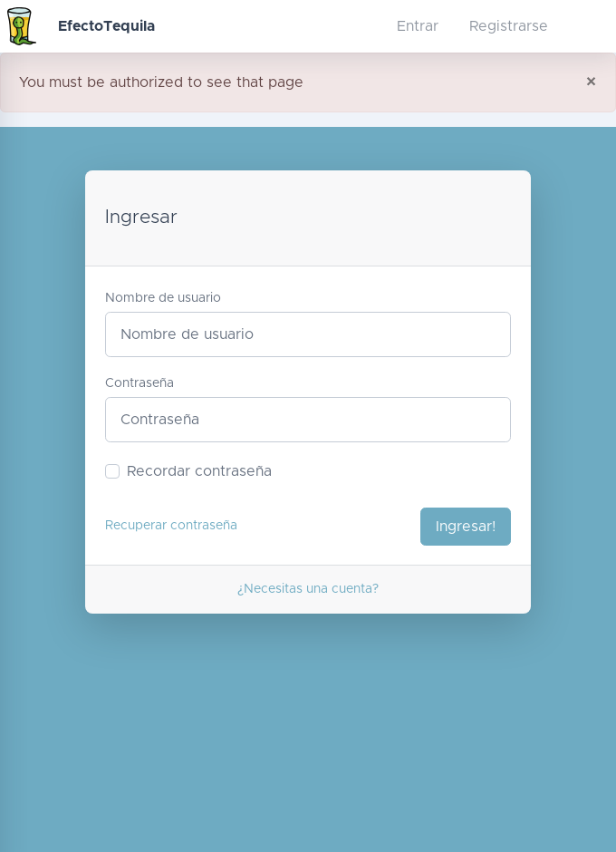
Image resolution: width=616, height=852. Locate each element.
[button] (348, 26)
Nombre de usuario (163, 298)
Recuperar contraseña (171, 526)
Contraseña (140, 383)
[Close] (591, 82)
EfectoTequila (106, 26)
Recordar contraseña (199, 471)
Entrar (418, 26)
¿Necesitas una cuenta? (308, 589)
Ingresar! (466, 527)
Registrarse (509, 26)
